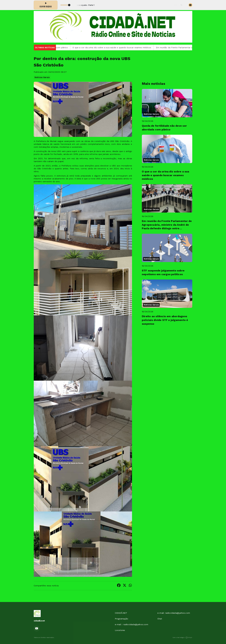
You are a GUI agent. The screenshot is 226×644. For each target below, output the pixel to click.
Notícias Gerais (42, 77)
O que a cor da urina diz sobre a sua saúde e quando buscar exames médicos (115, 47)
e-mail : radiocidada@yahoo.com (132, 624)
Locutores (120, 630)
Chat (160, 619)
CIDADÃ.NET (121, 613)
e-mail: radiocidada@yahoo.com (174, 613)
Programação (122, 619)
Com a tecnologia (182, 638)
